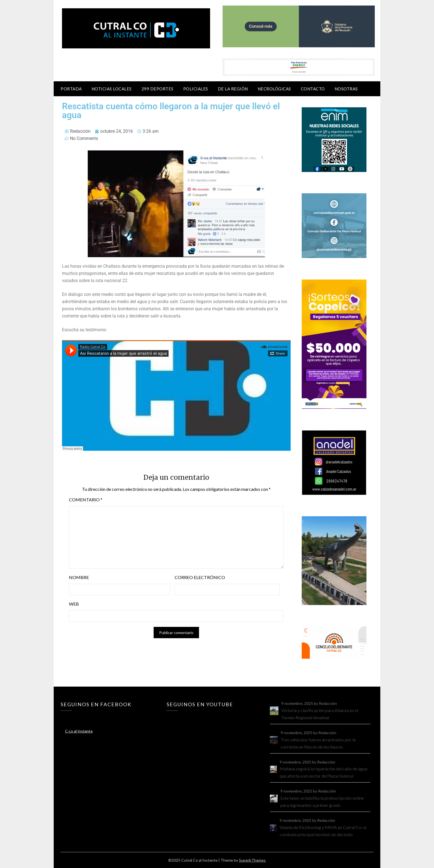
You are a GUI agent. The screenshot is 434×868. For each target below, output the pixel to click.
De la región (233, 89)
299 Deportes (157, 89)
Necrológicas (274, 89)
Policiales (196, 89)
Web (74, 604)
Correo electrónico (200, 577)
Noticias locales (112, 89)
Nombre (79, 577)
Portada (71, 89)
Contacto (313, 89)
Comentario (86, 500)
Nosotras (346, 89)
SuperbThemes (252, 860)
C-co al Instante (79, 731)
